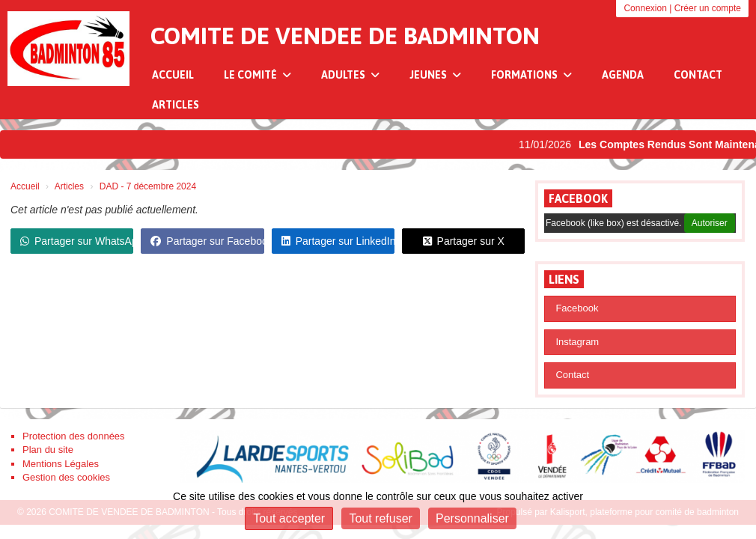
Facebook (578, 198)
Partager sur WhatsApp (77, 241)
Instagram (577, 342)
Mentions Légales (61, 464)
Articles (176, 105)
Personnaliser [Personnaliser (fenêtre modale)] (472, 518)
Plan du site (48, 450)
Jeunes (435, 75)
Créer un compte (708, 8)
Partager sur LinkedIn (338, 241)
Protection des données (74, 436)
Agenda (623, 75)
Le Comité (257, 75)
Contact (698, 75)
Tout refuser (380, 518)
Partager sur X (464, 241)
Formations (531, 75)
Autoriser (710, 223)
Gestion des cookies (66, 477)
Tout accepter (289, 518)
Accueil (173, 75)
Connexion (645, 8)
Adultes (350, 75)
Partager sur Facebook (207, 241)
